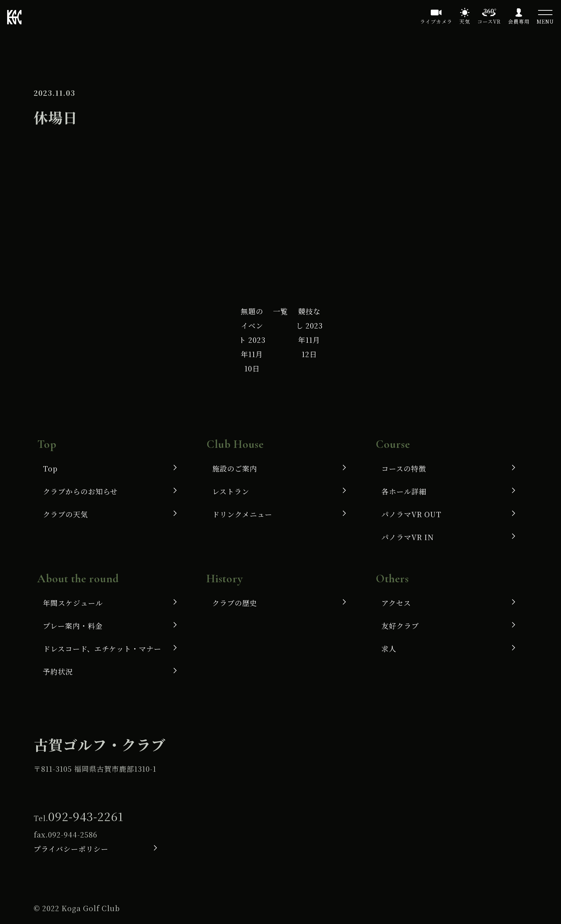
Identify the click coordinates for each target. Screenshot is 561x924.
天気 (465, 21)
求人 (389, 649)
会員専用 (519, 21)
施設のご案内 (235, 468)
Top (50, 468)
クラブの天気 (65, 514)
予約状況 (58, 671)
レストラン (231, 491)
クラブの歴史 (235, 603)
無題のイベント (252, 340)
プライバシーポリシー (71, 849)
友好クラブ (400, 626)
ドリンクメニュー (242, 514)
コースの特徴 (404, 468)
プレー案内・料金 (73, 626)
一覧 (280, 311)
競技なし (309, 333)
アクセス (396, 603)
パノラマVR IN (408, 537)
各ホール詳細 (404, 491)
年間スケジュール (73, 603)
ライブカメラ (436, 21)
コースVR (489, 21)
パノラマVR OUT (411, 514)
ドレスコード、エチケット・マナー (102, 649)
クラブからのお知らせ (80, 491)
